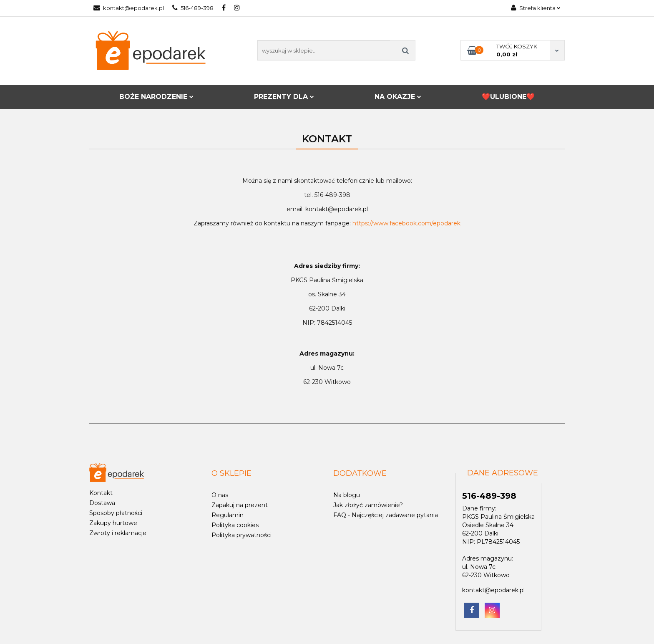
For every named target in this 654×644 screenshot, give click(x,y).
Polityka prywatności (241, 535)
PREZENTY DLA (284, 97)
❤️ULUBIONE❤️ (508, 97)
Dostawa (102, 503)
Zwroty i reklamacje (118, 533)
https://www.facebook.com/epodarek (406, 223)
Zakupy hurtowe (113, 523)
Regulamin (228, 515)
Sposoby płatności (116, 513)
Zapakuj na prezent (240, 505)
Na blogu (347, 495)
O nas (220, 495)
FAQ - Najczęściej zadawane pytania (386, 515)
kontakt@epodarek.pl (129, 8)
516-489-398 (193, 8)
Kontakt (101, 493)
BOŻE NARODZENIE (156, 97)
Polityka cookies (235, 525)
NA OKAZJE (398, 97)
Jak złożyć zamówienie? (368, 505)
